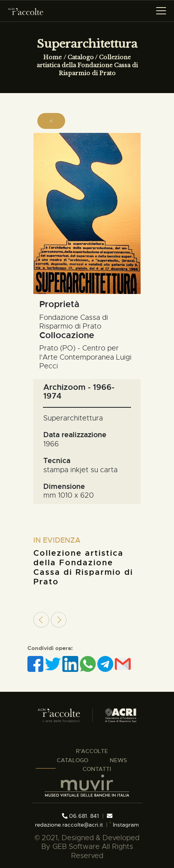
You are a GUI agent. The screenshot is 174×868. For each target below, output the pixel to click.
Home (52, 57)
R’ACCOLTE (92, 751)
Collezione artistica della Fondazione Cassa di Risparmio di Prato (87, 65)
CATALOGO (72, 760)
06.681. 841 (80, 816)
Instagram (124, 825)
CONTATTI (97, 769)
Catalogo (81, 57)
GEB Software (76, 847)
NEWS (118, 760)
